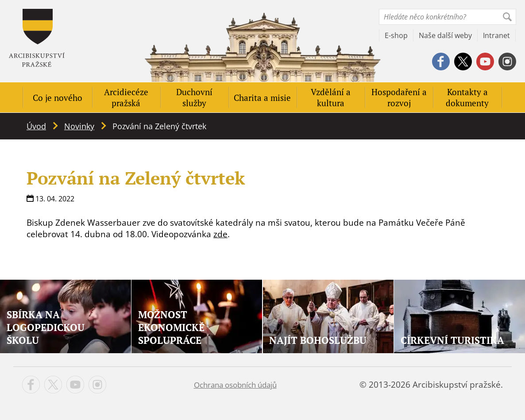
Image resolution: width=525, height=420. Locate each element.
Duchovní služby (194, 97)
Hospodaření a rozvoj (399, 97)
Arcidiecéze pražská (126, 97)
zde (220, 234)
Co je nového (58, 98)
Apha (37, 38)
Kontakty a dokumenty (467, 97)
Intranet (496, 35)
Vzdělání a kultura (331, 97)
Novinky (79, 126)
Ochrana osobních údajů (235, 385)
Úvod (36, 126)
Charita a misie (262, 98)
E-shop (396, 35)
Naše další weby (445, 35)
